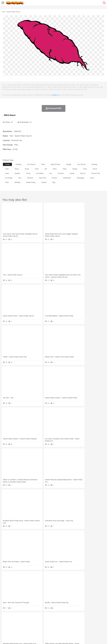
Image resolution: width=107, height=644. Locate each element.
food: (4, 630)
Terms (10, 639)
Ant (11, 620)
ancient (54, 178)
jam (20, 178)
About (4, 639)
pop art (83, 173)
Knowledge (70, 626)
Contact (27, 639)
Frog (69, 620)
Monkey (91, 620)
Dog (44, 620)
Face (94, 623)
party (85, 169)
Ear (51, 623)
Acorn (11, 616)
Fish (64, 620)
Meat (44, 630)
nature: (5, 616)
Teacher (18, 626)
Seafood (58, 630)
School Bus (58, 626)
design (75, 169)
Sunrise (78, 616)
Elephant (59, 620)
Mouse (97, 620)
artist (37, 169)
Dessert (22, 630)
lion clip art (81, 164)
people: (5, 623)
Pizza (82, 630)
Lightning (66, 616)
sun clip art (31, 164)
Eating (88, 630)
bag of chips (55, 164)
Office (94, 626)
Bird (19, 620)
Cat (29, 620)
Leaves (23, 616)
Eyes (55, 623)
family (26, 623)
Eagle (53, 620)
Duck (48, 620)
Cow (39, 620)
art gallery (40, 173)
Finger (99, 623)
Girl (75, 623)
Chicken (34, 620)
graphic (17, 173)
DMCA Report (10, 115)
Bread (93, 630)
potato (7, 164)
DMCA (33, 639)
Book (24, 626)
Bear (15, 620)
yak (46, 169)
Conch (34, 616)
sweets (44, 182)
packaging (81, 178)
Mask (11, 623)
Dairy (17, 630)
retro (55, 169)
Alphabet (100, 626)
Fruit (40, 630)
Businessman (39, 623)
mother (31, 623)
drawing (94, 164)
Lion (86, 620)
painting (18, 164)
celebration (67, 178)
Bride (20, 623)
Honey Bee (75, 620)
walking (61, 623)
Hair (71, 623)
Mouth (89, 623)
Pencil (43, 626)
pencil (95, 169)
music (17, 169)
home (66, 623)
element (30, 178)
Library (77, 626)
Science (83, 626)
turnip (28, 173)
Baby (16, 623)
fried (7, 173)
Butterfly (24, 620)
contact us (55, 95)
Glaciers (54, 616)
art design (9, 178)
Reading (37, 626)
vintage (69, 164)
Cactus (29, 616)
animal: (5, 619)
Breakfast (11, 630)
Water (90, 616)
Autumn (17, 616)
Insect (82, 620)
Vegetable (65, 630)
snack (27, 169)
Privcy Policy (18, 639)
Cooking (99, 630)
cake (7, 169)
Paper (89, 626)
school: (5, 626)
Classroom (30, 626)
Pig (102, 620)
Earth (39, 616)
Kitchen (71, 630)
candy (72, 173)
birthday (17, 182)
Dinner (77, 630)
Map (64, 626)
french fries (96, 173)
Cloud (100, 616)
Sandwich (51, 630)
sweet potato (31, 182)
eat (51, 173)
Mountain (84, 616)
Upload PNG (42, 639)
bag (54, 182)
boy (79, 623)
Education (50, 626)
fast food (42, 178)
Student (12, 626)
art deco (61, 173)
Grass (60, 616)
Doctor (47, 623)
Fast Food (34, 630)
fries (7, 182)
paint (43, 164)
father (83, 623)
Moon (72, 616)
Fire (44, 616)
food (92, 178)
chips (64, 169)
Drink (28, 630)
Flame (48, 616)
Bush (95, 616)
